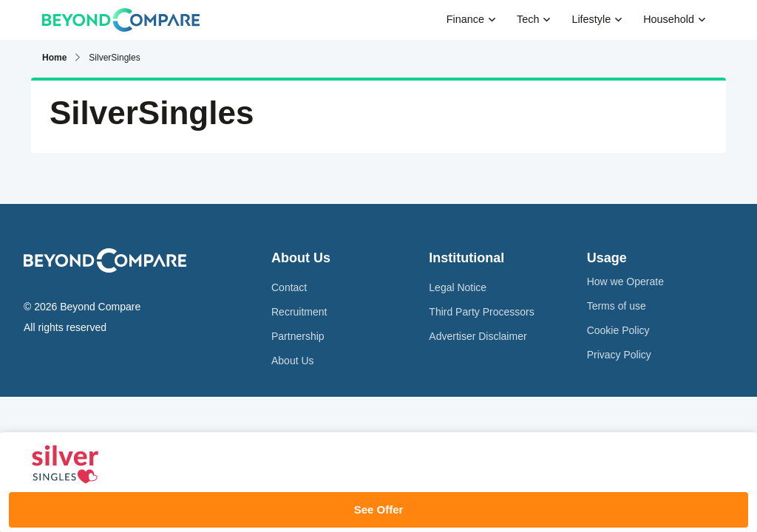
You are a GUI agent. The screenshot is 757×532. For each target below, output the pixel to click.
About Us (293, 361)
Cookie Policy (618, 330)
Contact (289, 287)
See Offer (379, 509)
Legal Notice (458, 287)
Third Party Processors (481, 312)
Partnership (298, 336)
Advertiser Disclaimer (478, 336)
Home (54, 58)
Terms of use (617, 306)
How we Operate (625, 282)
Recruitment (299, 312)
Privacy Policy (619, 355)
